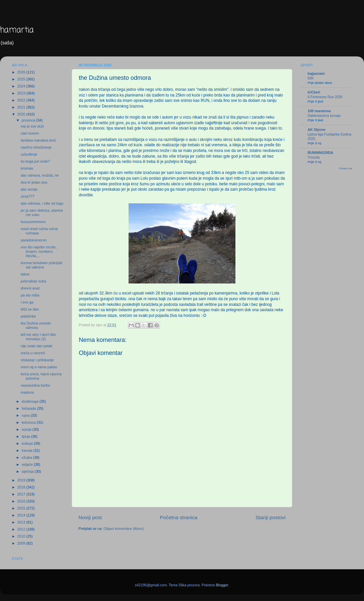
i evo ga (27, 302)
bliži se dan (30, 309)
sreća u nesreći (33, 353)
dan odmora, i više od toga (42, 203)
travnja (28, 450)
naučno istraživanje (36, 147)
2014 (22, 515)
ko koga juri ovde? (35, 161)
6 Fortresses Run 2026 (325, 97)
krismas (27, 168)
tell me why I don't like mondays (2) (38, 337)
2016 (22, 501)
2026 (22, 72)
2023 (22, 93)
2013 (22, 522)
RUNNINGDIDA (320, 153)
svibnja (28, 443)
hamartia (17, 30)
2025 (22, 79)
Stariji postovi (270, 517)
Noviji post (90, 517)
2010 (22, 536)
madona (27, 392)
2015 (22, 508)
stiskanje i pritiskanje (37, 360)
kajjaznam (316, 73)
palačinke (28, 316)
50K (311, 78)
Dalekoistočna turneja (324, 116)
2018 (22, 487)
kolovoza (29, 422)
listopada (29, 408)
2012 (22, 529)
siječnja (28, 471)
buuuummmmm (33, 222)
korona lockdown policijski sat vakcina (41, 265)
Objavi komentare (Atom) (124, 529)
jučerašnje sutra (33, 281)
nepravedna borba (35, 385)
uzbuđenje (29, 154)
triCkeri (314, 92)
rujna (26, 415)
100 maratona (319, 111)
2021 (22, 107)
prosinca (29, 120)
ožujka (27, 457)
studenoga (31, 401)
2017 (22, 494)
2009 (22, 543)
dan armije (29, 189)
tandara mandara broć (38, 140)
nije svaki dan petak (37, 346)
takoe (25, 274)
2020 (22, 114)
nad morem (30, 133)
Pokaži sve (346, 168)
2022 (22, 100)
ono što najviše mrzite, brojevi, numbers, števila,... (39, 251)
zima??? (28, 196)
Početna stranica (179, 517)
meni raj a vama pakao (39, 367)
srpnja (27, 429)
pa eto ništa (30, 295)
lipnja (26, 436)
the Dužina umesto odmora (36, 325)
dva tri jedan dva (34, 182)
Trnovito (314, 157)
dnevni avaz (30, 288)
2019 (22, 480)
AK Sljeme (316, 130)
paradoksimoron (34, 240)
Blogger (222, 585)
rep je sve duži (32, 126)
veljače (28, 464)
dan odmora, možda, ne (40, 175)
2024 (22, 86)
